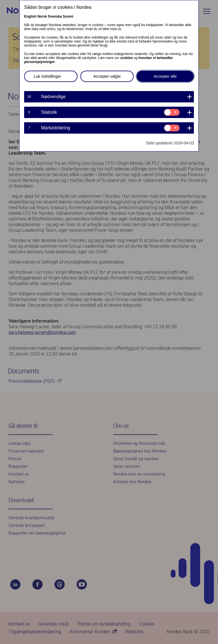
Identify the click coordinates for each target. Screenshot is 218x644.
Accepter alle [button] (165, 76)
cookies (126, 58)
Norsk (42, 16)
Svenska (55, 16)
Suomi (68, 16)
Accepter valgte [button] (107, 76)
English (30, 16)
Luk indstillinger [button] (48, 76)
